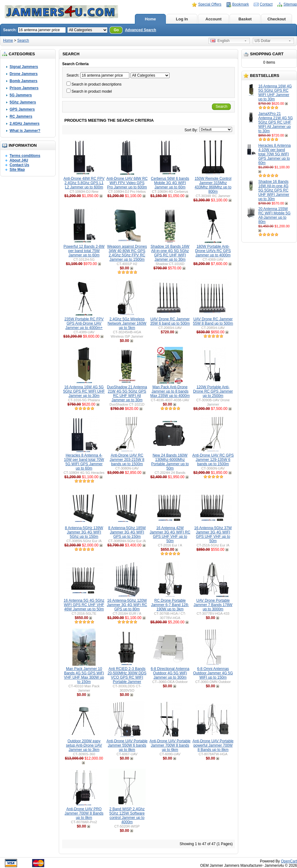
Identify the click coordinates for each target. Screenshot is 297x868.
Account (213, 19)
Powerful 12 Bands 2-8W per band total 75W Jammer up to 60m (84, 251)
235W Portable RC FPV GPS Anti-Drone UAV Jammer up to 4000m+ (84, 323)
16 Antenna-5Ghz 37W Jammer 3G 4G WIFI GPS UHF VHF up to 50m (213, 534)
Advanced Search (141, 30)
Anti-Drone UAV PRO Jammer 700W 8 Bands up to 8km (84, 813)
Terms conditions (25, 156)
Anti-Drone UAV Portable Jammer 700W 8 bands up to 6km (170, 745)
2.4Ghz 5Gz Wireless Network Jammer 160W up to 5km (127, 323)
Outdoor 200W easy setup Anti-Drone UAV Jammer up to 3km (84, 745)
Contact (266, 4)
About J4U (19, 160)
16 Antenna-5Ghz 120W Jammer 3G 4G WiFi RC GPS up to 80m (127, 605)
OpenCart (289, 861)
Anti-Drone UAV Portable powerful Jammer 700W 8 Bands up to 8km (213, 745)
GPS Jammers (22, 109)
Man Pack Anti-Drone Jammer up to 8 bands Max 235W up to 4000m (170, 391)
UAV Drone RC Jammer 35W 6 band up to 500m (170, 321)
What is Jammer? (25, 131)
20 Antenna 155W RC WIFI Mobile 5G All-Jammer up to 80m (274, 215)
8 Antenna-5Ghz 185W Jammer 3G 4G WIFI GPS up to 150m (127, 532)
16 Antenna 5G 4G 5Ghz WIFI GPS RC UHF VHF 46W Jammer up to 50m (84, 605)
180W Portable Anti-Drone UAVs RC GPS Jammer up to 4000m (213, 251)
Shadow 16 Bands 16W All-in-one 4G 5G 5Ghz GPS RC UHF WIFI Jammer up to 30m (274, 190)
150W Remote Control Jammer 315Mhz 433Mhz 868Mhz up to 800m (213, 185)
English (220, 41)
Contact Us (19, 165)
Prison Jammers (24, 88)
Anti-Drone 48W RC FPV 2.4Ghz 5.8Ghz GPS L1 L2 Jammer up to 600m (84, 183)
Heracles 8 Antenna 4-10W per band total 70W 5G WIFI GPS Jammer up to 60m (275, 154)
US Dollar (263, 41)
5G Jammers (21, 95)
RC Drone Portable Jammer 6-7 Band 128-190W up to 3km (170, 605)
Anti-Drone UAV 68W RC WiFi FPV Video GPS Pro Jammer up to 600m (127, 183)
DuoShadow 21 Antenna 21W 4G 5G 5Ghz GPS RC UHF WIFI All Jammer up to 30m (127, 394)
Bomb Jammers (24, 81)
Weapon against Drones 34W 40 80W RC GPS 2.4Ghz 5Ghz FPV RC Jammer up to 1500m (127, 253)
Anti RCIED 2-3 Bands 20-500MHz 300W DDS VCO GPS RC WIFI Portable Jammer (127, 675)
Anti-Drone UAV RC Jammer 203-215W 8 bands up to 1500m (127, 460)
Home (150, 19)
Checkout (276, 19)
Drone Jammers (24, 74)
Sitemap (290, 4)
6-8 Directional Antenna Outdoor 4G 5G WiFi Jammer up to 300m (170, 673)
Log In (182, 19)
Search (23, 40)
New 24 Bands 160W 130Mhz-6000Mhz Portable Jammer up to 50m (170, 462)
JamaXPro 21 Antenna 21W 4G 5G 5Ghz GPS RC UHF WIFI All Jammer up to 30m (275, 122)
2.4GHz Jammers (25, 124)
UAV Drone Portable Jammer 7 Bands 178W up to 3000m (213, 605)
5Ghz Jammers (23, 102)
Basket (245, 19)
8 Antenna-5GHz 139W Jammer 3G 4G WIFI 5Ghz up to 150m (84, 532)
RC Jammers (21, 116)
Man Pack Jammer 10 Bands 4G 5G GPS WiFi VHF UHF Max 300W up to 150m (84, 675)
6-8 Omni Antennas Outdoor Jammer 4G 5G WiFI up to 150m (213, 673)
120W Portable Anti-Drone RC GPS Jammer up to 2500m (213, 391)
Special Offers (210, 4)
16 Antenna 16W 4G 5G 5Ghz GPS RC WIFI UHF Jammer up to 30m (275, 93)
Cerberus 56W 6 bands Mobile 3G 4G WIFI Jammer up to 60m (170, 183)
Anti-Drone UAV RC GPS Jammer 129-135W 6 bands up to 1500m (213, 460)
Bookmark (241, 4)
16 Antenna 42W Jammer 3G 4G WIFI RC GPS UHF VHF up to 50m (170, 534)
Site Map (17, 170)
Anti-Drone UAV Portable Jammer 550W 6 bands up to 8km (127, 745)
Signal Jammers (24, 67)
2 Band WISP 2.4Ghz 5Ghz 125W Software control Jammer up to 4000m (127, 815)
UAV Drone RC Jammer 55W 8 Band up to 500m (213, 321)
